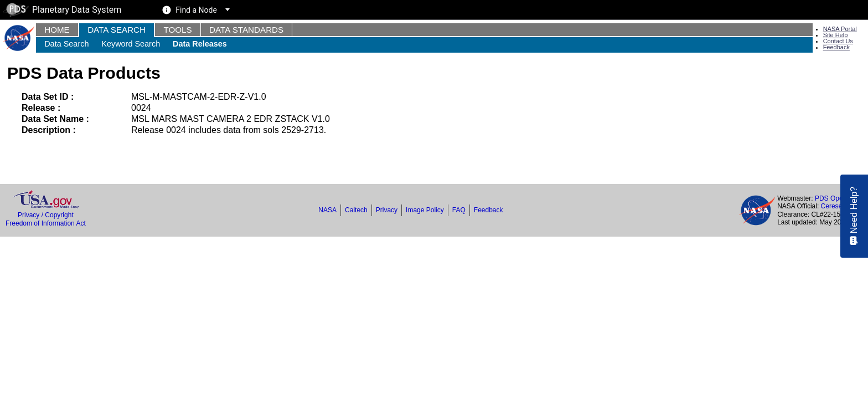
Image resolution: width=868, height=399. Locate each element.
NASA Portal (840, 29)
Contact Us (838, 41)
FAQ (459, 210)
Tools (177, 30)
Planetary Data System (62, 10)
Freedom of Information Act (46, 223)
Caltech (356, 210)
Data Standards (246, 30)
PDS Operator (836, 198)
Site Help (836, 35)
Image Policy (425, 210)
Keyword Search (131, 44)
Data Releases (200, 44)
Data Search (117, 30)
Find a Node (196, 10)
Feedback (836, 47)
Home (57, 30)
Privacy (387, 210)
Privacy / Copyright (46, 215)
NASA (327, 210)
